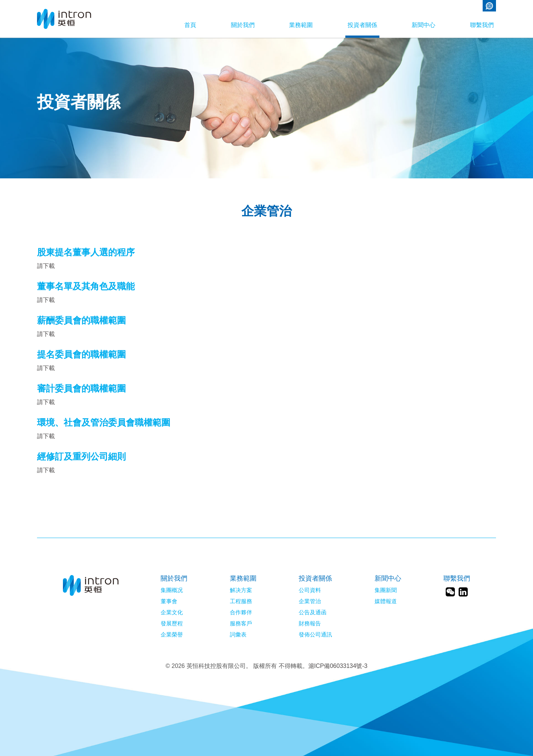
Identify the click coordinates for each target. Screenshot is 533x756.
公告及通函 (313, 612)
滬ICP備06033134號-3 (338, 666)
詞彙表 (238, 635)
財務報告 (310, 624)
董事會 (169, 601)
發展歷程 (172, 624)
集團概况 (172, 590)
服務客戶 (241, 624)
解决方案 (241, 590)
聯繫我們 (482, 25)
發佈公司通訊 (315, 635)
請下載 (46, 266)
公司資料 (310, 590)
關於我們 (218, 25)
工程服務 (241, 601)
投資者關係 (350, 25)
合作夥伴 (241, 612)
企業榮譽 (172, 635)
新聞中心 (418, 25)
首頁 (160, 25)
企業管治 (310, 601)
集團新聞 (386, 590)
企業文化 (172, 612)
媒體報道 (386, 601)
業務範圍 (283, 25)
